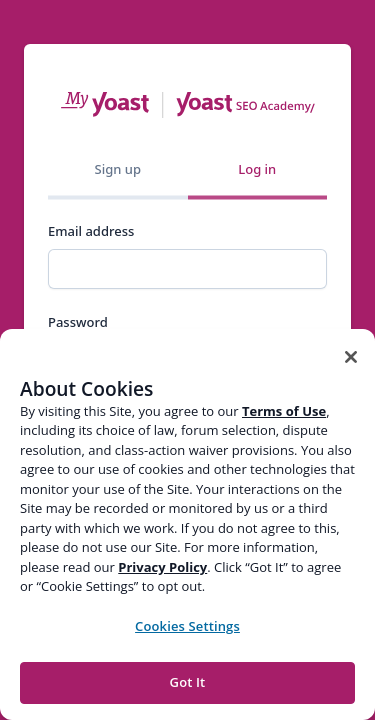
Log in (257, 169)
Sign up (118, 169)
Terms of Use (284, 411)
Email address (91, 231)
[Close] (351, 357)
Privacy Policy (162, 567)
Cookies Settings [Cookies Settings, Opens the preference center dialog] (187, 626)
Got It (188, 682)
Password (78, 322)
